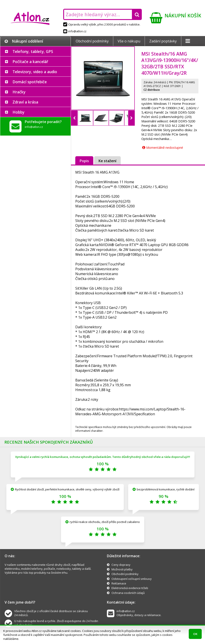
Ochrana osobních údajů (128, 593)
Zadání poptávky (163, 41)
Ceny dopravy (121, 565)
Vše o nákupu (129, 41)
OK (195, 634)
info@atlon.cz (75, 31)
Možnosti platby (122, 569)
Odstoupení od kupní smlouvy (132, 579)
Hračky (19, 92)
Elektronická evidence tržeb (130, 588)
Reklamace (119, 583)
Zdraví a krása (25, 102)
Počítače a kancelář (30, 62)
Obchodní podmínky (92, 41)
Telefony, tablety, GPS (33, 51)
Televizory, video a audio (35, 72)
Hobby (18, 112)
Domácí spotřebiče (30, 82)
